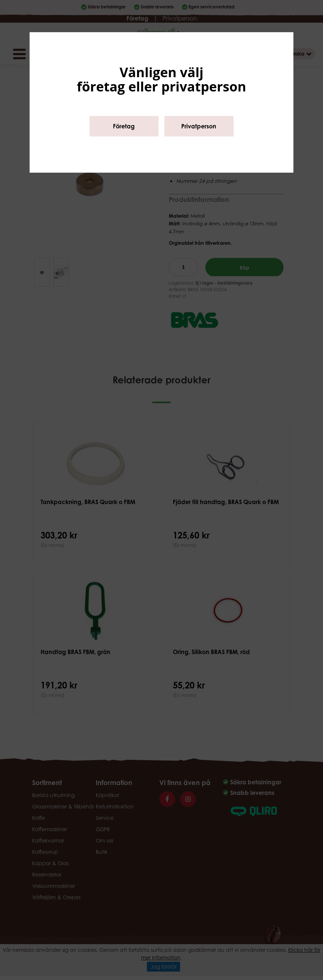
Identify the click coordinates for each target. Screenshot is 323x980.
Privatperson (199, 126)
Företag (124, 126)
